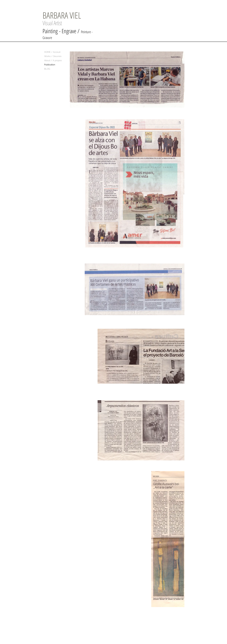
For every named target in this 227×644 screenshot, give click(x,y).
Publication (50, 65)
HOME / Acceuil (52, 52)
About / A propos (53, 60)
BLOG (47, 69)
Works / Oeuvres (53, 56)
